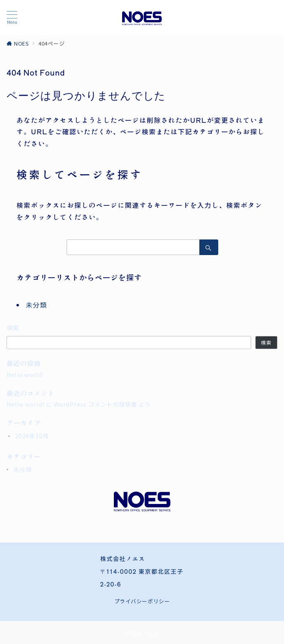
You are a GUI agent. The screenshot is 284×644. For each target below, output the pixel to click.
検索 (13, 328)
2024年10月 (32, 436)
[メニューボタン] (12, 17)
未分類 (36, 305)
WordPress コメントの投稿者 (95, 404)
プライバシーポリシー (142, 601)
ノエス (151, 633)
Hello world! (25, 375)
